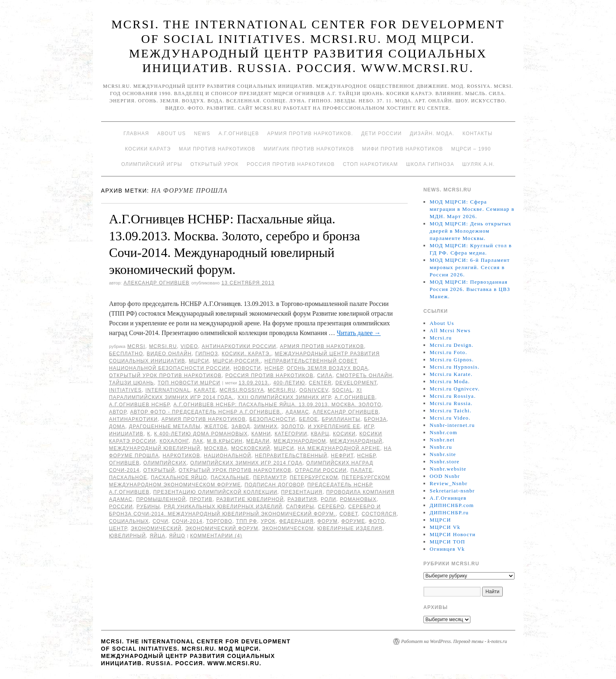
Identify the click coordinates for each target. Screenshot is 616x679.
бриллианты (341, 419)
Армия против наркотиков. (310, 134)
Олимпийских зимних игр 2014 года (246, 463)
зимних (265, 426)
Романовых (358, 499)
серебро (331, 507)
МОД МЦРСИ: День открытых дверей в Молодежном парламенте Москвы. (470, 231)
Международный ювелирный (155, 448)
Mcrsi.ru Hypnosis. (454, 367)
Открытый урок (214, 164)
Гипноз (207, 354)
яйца (158, 536)
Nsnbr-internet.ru (452, 425)
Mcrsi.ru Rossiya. (453, 396)
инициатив (126, 434)
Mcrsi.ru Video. (450, 418)
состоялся (379, 514)
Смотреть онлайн (364, 376)
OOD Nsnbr (445, 476)
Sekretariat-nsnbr (452, 491)
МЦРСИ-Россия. (237, 361)
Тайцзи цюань (132, 383)
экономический (156, 528)
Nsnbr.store (445, 462)
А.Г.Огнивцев (239, 134)
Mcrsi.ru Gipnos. (452, 360)
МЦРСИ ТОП (447, 542)
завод (241, 426)
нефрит (342, 456)
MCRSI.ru (282, 390)
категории (291, 434)
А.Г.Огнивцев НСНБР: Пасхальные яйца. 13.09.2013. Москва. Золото (277, 405)
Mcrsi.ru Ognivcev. (455, 389)
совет (349, 514)
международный (356, 441)
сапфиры (300, 507)
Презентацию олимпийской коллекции (215, 492)
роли (328, 499)
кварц (320, 434)
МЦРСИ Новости (453, 534)
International (168, 390)
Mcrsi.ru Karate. (451, 374)
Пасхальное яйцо (179, 477)
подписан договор (274, 485)
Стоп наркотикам (370, 164)
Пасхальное (128, 477)
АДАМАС (297, 412)
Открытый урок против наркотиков (165, 376)
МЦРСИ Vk (445, 527)
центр (118, 528)
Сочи (160, 521)
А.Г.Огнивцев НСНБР (140, 405)
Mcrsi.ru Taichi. (451, 411)
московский (251, 448)
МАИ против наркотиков (217, 149)
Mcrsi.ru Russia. (451, 403)
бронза (375, 419)
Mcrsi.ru (163, 346)
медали (258, 441)
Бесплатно (126, 354)
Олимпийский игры (152, 164)
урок (268, 521)
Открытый (159, 470)
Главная (136, 134)
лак (198, 441)
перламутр (270, 477)
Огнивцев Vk (447, 549)
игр (369, 426)
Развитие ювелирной (250, 499)
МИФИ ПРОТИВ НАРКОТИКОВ (402, 149)
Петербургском (314, 477)
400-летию (289, 383)
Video (189, 346)
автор (118, 412)
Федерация (296, 521)
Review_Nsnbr (449, 483)
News (202, 134)
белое (308, 419)
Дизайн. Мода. (432, 134)
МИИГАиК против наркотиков (309, 149)
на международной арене (339, 448)
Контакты (477, 134)
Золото (293, 426)
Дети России (381, 134)
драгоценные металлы (165, 426)
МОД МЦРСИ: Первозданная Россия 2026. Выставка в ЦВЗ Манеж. (470, 289)
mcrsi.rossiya (242, 390)
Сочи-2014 (187, 521)
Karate (205, 390)
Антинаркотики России (239, 346)
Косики (344, 434)
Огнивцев (125, 463)
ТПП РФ (247, 521)
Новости (247, 368)
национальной (228, 456)
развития (302, 499)
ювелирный (128, 536)
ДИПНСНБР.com (452, 505)
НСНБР (274, 368)
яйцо (177, 536)
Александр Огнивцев (156, 283)
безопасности (272, 419)
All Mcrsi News (450, 330)
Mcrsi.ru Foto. (448, 352)
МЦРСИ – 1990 (471, 149)
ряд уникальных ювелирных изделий (223, 507)
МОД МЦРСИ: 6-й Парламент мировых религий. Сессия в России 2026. (470, 267)
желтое (216, 426)
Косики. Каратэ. (246, 354)
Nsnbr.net (442, 440)
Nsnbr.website (448, 469)
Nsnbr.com (443, 432)
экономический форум (222, 528)
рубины (148, 507)
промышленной (161, 499)
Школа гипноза (430, 164)
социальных (129, 521)
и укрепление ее (334, 426)
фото (377, 521)
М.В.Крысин (224, 441)
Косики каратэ (148, 149)
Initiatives (126, 390)
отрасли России (321, 470)
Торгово (219, 521)
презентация (302, 492)
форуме (353, 521)
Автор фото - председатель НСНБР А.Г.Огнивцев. (206, 412)
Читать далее (359, 333)
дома (117, 426)
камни (261, 434)
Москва (216, 448)
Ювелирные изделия (350, 528)
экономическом (288, 528)
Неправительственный (291, 456)
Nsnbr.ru (441, 447)
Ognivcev (314, 390)
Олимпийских (165, 463)
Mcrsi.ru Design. (452, 345)
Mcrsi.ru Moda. (450, 381)
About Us (172, 134)
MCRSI (137, 346)
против (201, 499)
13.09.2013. (254, 383)
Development (356, 383)
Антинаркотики (134, 419)
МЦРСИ (199, 361)
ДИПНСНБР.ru (449, 512)
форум (328, 521)
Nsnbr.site (443, 454)
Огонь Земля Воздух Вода (327, 368)
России (121, 507)
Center (321, 383)
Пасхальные (230, 477)
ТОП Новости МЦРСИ (189, 383)
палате (361, 470)
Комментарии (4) (216, 536)
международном (300, 441)
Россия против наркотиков (291, 164)
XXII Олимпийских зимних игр (284, 397)
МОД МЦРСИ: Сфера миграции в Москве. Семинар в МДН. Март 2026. (472, 209)
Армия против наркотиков (322, 346)
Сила (325, 376)
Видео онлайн (169, 354)
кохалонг (174, 441)
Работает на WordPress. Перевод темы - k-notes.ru (454, 641)
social (342, 390)
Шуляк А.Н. (478, 164)
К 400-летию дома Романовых (201, 434)
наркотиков (181, 456)
